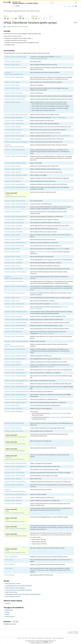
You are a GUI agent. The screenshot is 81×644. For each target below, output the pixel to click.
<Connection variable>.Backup (12, 88)
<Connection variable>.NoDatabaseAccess (15, 373)
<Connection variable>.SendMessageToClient (16, 463)
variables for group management (46, 333)
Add (15, 622)
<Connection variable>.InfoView (12, 257)
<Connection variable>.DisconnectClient (14, 178)
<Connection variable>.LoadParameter (14, 307)
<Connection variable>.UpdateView (13, 504)
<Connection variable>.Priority (12, 405)
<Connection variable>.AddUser (12, 85)
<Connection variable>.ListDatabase (13, 263)
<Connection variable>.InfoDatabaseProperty (15, 217)
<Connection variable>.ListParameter (14, 269)
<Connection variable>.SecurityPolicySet (15, 451)
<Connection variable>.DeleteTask (13, 169)
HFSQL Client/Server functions (33, 11)
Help (5, 11)
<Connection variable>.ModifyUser (13, 365)
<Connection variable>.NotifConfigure (14, 384)
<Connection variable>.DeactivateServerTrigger (16, 115)
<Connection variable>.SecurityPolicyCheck (16, 437)
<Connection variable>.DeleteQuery (13, 139)
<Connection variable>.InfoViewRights (14, 260)
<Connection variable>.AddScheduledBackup (16, 68)
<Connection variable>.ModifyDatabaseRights (16, 323)
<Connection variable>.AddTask (12, 82)
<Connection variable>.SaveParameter (60, 136)
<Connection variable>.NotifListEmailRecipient (16, 399)
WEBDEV (7, 614)
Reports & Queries (10, 617)
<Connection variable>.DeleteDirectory (14, 124)
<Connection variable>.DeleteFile (13, 127)
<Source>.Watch (54, 304)
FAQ (30, 638)
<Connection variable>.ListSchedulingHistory (15, 286)
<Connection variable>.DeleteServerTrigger (15, 163)
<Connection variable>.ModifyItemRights (14, 336)
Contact (54, 638)
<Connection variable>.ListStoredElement (15, 293)
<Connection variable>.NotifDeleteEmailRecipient (17, 392)
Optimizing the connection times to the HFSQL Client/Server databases (23, 594)
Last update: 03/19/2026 (73, 632)
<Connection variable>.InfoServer (13, 240)
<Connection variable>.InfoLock (12, 235)
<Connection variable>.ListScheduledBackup (15, 272)
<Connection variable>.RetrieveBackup (14, 423)
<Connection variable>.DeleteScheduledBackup (16, 142)
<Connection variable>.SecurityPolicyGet (15, 444)
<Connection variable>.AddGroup (13, 62)
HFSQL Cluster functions (11, 592)
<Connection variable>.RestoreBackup (14, 412)
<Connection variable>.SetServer (12, 470)
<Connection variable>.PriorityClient (13, 408)
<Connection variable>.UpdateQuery (13, 497)
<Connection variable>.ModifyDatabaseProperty (16, 319)
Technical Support (39, 638)
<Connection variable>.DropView (12, 181)
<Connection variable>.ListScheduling (14, 281)
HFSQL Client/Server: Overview (13, 584)
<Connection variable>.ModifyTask (13, 362)
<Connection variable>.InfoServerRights (14, 246)
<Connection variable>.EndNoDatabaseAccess (16, 187)
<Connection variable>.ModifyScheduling (15, 349)
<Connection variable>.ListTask (12, 298)
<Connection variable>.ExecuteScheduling (15, 207)
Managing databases (17, 11)
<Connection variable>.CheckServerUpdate (15, 96)
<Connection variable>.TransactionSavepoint (15, 494)
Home (65, 6)
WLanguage (9, 11)
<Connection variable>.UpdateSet (13, 500)
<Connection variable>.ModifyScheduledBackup (16, 341)
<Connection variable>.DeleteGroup (13, 130)
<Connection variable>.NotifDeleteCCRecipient (16, 387)
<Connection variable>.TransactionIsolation (15, 482)
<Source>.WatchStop (9, 575)
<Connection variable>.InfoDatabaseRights (15, 220)
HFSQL (24, 11)
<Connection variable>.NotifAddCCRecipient (15, 376)
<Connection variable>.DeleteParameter (14, 136)
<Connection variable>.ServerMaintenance (15, 467)
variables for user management (46, 367)
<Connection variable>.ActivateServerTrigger (15, 57)
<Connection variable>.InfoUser (12, 252)
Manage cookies (60, 638)
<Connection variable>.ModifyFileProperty (15, 326)
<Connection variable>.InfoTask (12, 249)
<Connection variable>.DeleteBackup (13, 118)
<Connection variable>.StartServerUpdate (15, 476)
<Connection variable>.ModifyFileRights (14, 329)
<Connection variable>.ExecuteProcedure (15, 201)
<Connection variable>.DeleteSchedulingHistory (16, 156)
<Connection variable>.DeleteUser (13, 172)
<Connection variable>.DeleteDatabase (14, 121)
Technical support (48, 638)
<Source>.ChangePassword (11, 557)
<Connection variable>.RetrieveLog (13, 428)
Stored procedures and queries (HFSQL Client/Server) (19, 590)
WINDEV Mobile (9, 610)
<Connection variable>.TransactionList (14, 485)
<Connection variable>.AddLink (12, 65)
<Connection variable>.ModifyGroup (13, 332)
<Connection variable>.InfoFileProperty (14, 223)
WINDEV (7, 612)
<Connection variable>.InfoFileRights (13, 226)
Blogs (33, 638)
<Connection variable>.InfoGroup (13, 229)
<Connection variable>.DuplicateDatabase (15, 184)
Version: (14, 6)
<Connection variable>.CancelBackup (14, 93)
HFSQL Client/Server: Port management (15, 588)
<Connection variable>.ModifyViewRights (14, 370)
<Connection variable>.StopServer (13, 479)
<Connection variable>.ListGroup (12, 266)
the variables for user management (43, 252)
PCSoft (19, 638)
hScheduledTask (60, 249)
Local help (76, 633)
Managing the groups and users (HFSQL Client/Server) (19, 586)
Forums (27, 638)
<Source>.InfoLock (9, 560)
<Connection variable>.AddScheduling (14, 77)
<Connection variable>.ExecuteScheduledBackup (16, 204)
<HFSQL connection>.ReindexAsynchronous (16, 536)
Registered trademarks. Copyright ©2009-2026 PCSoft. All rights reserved (41, 641)
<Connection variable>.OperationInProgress (15, 402)
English (73, 6)
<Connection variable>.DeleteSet (12, 166)
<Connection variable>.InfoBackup (13, 212)
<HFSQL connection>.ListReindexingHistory (16, 528)
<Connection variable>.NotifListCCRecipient (15, 395)
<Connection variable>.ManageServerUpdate (15, 312)
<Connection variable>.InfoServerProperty (15, 243)
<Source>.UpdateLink (10, 565)
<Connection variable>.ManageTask (13, 316)
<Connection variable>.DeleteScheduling (14, 150)
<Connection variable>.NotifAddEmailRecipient (16, 381)
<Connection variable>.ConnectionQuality (15, 99)
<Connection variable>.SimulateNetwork (14, 473)
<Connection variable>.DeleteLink (13, 133)
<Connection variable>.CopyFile (12, 102)
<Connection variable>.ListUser (12, 301)
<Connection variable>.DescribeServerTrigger (16, 175)
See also (75, 23)
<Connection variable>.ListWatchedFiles (14, 304)
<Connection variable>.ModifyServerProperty (15, 356)
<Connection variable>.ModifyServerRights (15, 359)
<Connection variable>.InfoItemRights (14, 232)
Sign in (69, 6)
